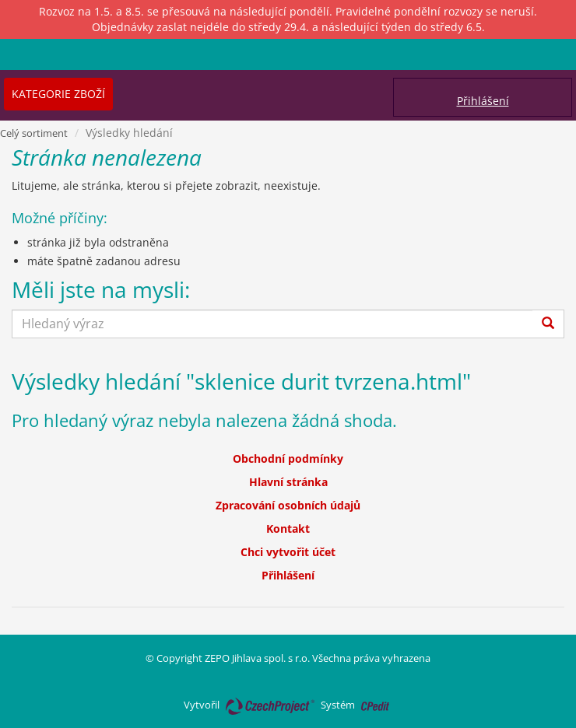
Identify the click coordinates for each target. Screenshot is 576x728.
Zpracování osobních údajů (288, 505)
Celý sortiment (34, 133)
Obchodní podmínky (288, 458)
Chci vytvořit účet (288, 552)
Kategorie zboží (58, 94)
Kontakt (288, 528)
